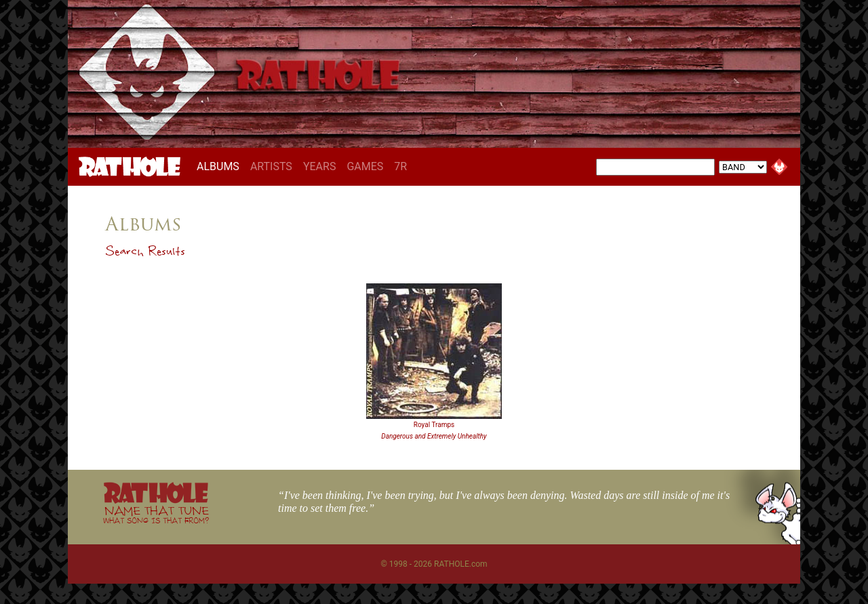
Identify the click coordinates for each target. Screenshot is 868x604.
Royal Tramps (434, 425)
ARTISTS (271, 166)
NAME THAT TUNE (156, 514)
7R (400, 166)
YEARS (320, 166)
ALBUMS (221, 166)
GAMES (365, 166)
